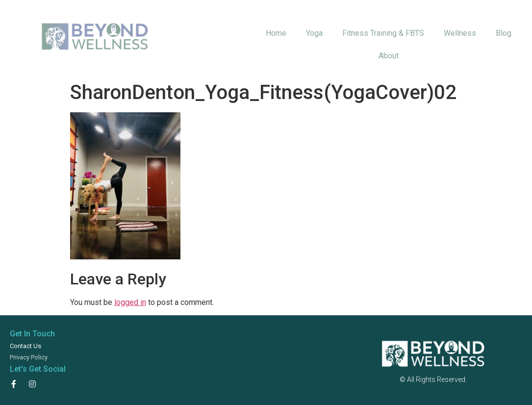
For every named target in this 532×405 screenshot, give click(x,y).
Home (276, 33)
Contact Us (25, 346)
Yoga (314, 33)
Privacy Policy (29, 357)
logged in (130, 302)
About (389, 56)
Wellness (460, 33)
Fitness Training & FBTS (383, 33)
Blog (504, 33)
